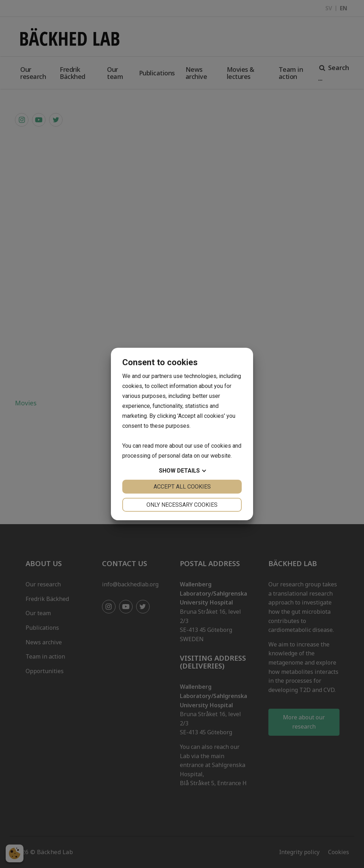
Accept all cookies (182, 487)
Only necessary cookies (182, 505)
